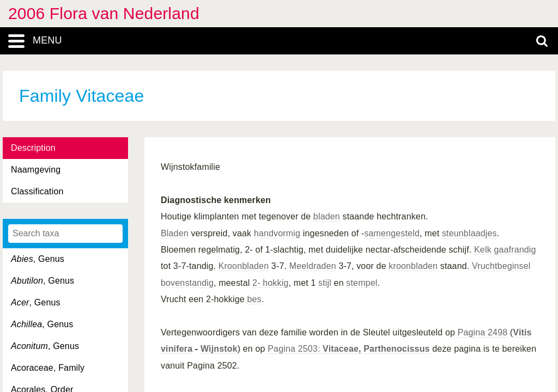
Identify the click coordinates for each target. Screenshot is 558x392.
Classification (37, 191)
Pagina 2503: (348, 349)
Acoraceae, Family (48, 368)
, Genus (38, 259)
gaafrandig (515, 250)
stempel (362, 283)
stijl (325, 283)
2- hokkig (270, 283)
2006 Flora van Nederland (104, 13)
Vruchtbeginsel (501, 266)
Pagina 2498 (483, 332)
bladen (327, 216)
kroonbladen (413, 266)
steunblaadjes (469, 233)
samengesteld (392, 233)
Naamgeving (36, 170)
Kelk (483, 250)
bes (254, 299)
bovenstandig (187, 283)
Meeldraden (313, 266)
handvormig (277, 233)
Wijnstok (219, 349)
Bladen (175, 233)
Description (33, 148)
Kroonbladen (244, 266)
